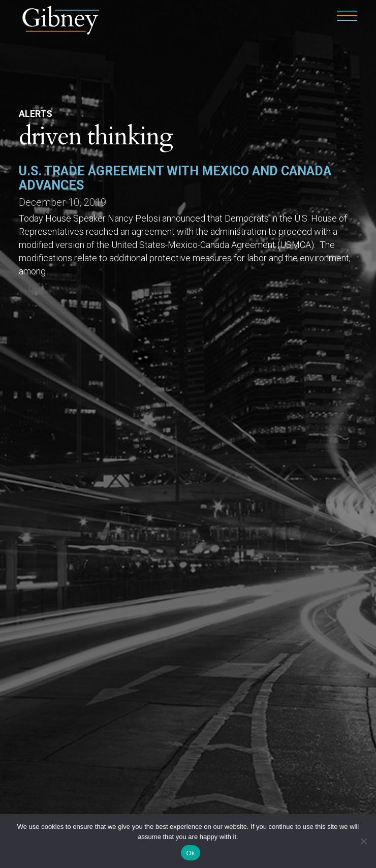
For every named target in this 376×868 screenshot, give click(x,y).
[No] (363, 841)
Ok (190, 853)
